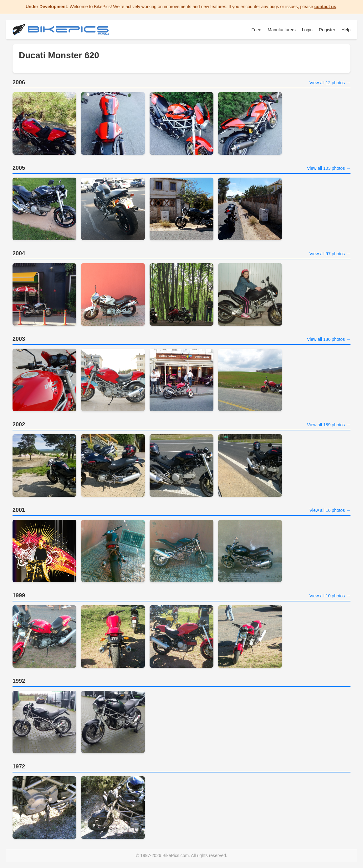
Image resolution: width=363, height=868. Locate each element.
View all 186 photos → (329, 339)
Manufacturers (281, 30)
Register (327, 30)
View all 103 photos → (329, 168)
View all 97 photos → (330, 254)
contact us (325, 7)
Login (307, 30)
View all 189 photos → (329, 425)
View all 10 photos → (330, 596)
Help (346, 30)
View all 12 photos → (330, 83)
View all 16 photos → (330, 510)
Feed (256, 30)
